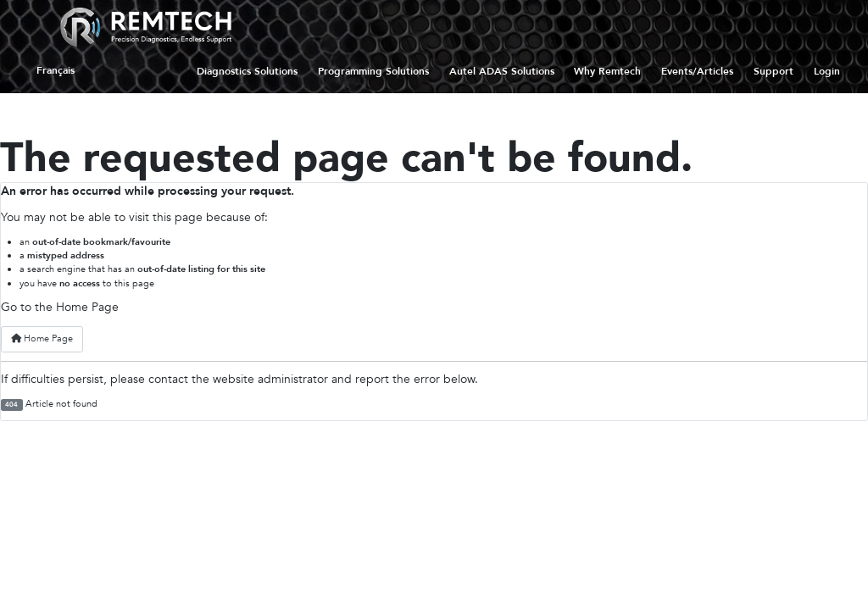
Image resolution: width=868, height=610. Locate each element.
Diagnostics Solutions (247, 71)
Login (827, 71)
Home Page (42, 338)
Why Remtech (607, 71)
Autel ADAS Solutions (502, 71)
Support (773, 71)
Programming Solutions (373, 71)
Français (56, 71)
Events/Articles (697, 71)
